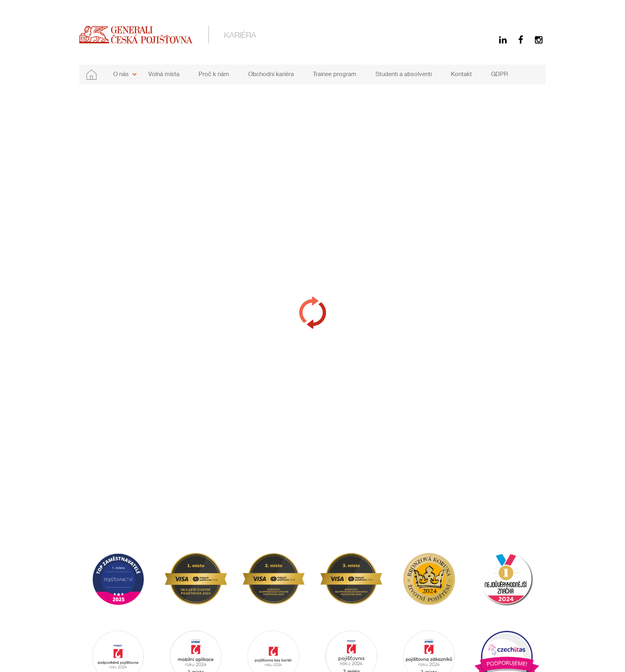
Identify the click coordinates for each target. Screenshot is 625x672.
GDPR (499, 74)
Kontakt (461, 74)
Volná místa (164, 74)
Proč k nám (214, 74)
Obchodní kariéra (271, 74)
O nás (121, 74)
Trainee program (335, 74)
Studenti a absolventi (404, 74)
